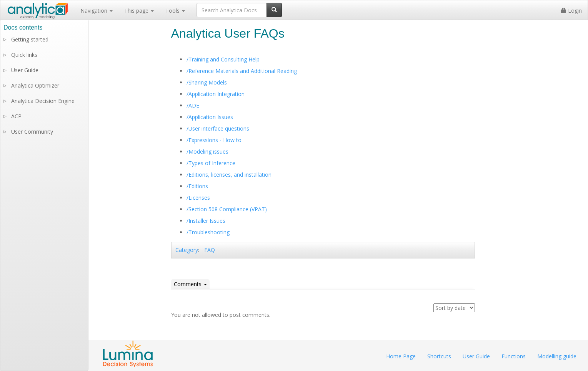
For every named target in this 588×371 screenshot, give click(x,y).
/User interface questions (218, 128)
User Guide (25, 70)
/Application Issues (210, 117)
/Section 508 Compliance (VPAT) (227, 209)
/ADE (193, 105)
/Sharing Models (207, 82)
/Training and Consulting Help (223, 59)
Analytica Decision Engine (43, 101)
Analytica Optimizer (35, 85)
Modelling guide (557, 356)
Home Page (401, 356)
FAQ (210, 250)
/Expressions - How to (214, 140)
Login (571, 11)
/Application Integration (216, 94)
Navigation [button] (97, 11)
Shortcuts (439, 356)
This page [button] (139, 11)
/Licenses (198, 198)
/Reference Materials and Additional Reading (242, 71)
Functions (514, 356)
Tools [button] (175, 11)
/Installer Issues (206, 221)
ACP (16, 116)
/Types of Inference (211, 163)
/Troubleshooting (208, 232)
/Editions (197, 186)
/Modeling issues (207, 152)
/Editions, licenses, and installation (229, 175)
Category (187, 250)
